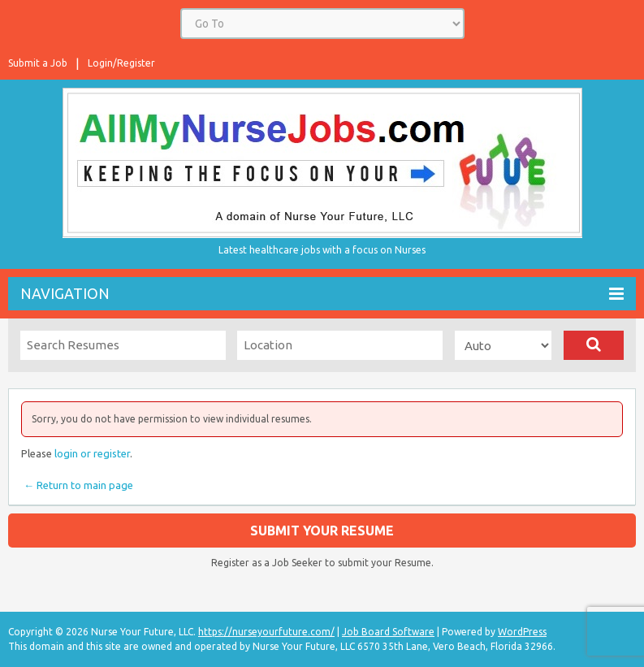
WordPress (522, 632)
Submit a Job (38, 63)
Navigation (322, 294)
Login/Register (121, 63)
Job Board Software (388, 632)
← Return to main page (77, 485)
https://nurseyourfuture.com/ (266, 632)
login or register (92, 453)
